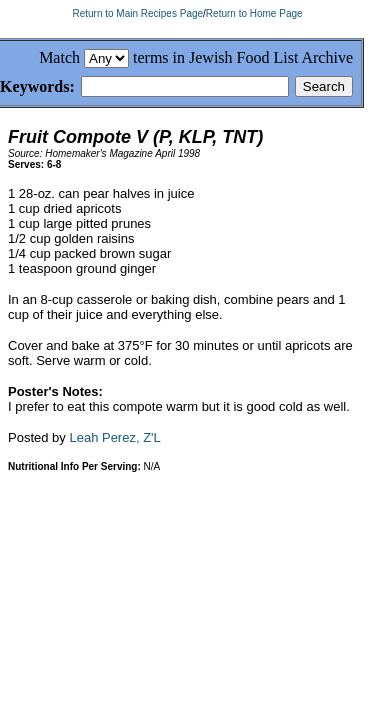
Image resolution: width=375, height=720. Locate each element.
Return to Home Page (254, 13)
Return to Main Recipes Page (137, 13)
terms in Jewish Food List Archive (243, 57)
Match (59, 57)
